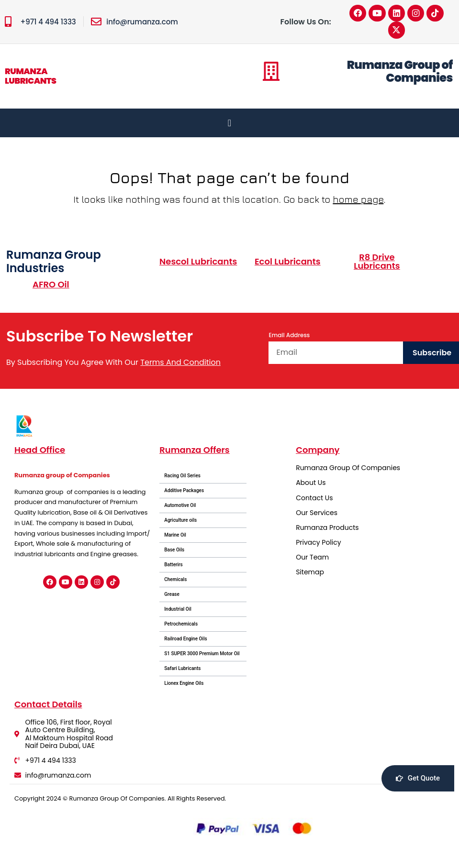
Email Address (289, 336)
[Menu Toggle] (229, 123)
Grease (172, 595)
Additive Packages (184, 491)
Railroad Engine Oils (185, 640)
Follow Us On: (306, 22)
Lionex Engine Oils (184, 684)
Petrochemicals (181, 625)
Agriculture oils (180, 521)
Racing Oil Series (182, 477)
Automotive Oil (180, 506)
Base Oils (174, 551)
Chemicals (175, 580)
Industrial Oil (178, 610)
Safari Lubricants (182, 669)
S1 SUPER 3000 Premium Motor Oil (202, 654)
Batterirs (174, 566)
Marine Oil (175, 536)
